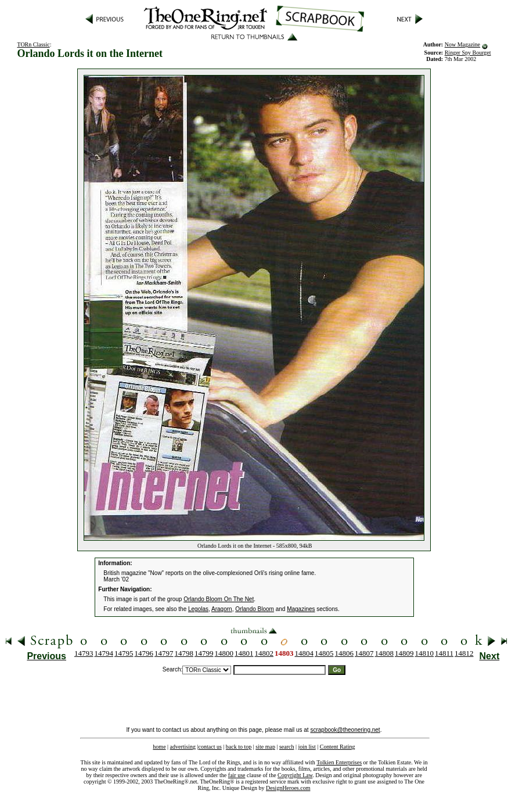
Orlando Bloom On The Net (219, 599)
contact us (210, 747)
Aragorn (222, 609)
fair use (237, 775)
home (159, 747)
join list (307, 747)
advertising (183, 747)
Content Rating (338, 747)
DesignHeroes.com (288, 788)
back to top (239, 747)
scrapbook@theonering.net (345, 730)
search (287, 747)
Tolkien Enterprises (339, 762)
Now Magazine (462, 44)
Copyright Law (295, 775)
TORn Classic (33, 44)
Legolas (198, 609)
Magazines (301, 609)
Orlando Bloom (255, 609)
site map (265, 747)
